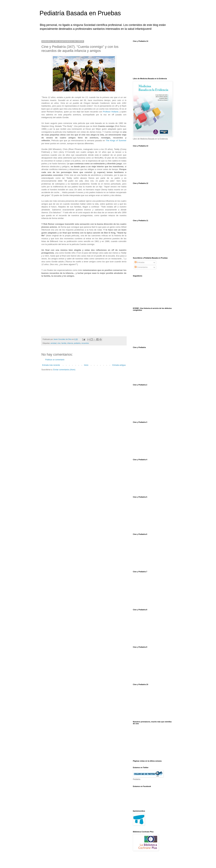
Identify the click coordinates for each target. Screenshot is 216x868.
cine (59, 343)
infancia (70, 343)
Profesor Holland (111, 112)
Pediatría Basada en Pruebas (80, 13)
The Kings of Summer (116, 140)
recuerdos (85, 343)
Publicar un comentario (55, 360)
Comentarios (141, 267)
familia (64, 343)
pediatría (77, 343)
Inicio (86, 365)
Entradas (140, 262)
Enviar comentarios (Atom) (64, 370)
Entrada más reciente (51, 365)
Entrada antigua (119, 365)
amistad (54, 343)
